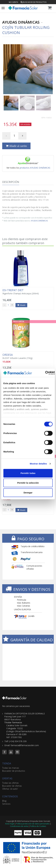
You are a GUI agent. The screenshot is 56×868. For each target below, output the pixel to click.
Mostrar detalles (38, 464)
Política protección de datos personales (33, 824)
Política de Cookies (38, 826)
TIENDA (7, 763)
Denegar (28, 493)
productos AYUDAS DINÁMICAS (35, 168)
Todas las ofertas (10, 783)
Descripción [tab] (11, 182)
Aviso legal (10, 824)
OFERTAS (7, 778)
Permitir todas (28, 473)
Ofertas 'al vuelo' (10, 789)
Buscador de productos (34, 2)
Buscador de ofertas (12, 786)
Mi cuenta (13, 2)
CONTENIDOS (10, 796)
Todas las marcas (11, 768)
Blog (4, 801)
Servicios (6, 804)
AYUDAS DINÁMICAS (39, 221)
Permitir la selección (28, 483)
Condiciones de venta (19, 826)
